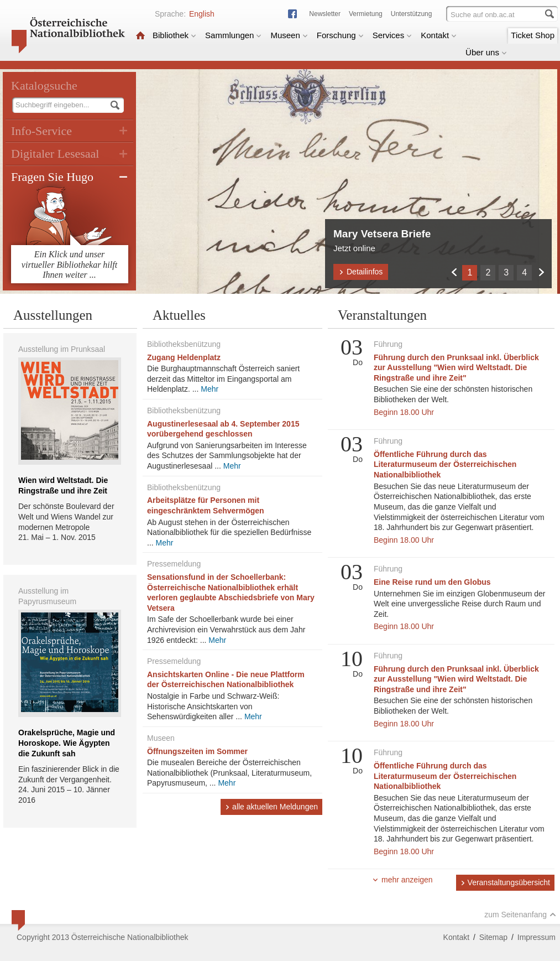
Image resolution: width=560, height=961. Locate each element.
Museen (289, 35)
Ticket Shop (533, 35)
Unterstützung (412, 14)
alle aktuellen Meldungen (271, 807)
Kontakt (439, 35)
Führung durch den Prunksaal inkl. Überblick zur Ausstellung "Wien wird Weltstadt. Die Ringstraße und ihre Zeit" (456, 368)
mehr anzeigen (402, 880)
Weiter (541, 272)
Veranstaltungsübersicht (505, 882)
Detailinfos (361, 272)
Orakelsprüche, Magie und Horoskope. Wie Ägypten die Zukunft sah (67, 743)
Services (392, 35)
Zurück (454, 272)
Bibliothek (174, 35)
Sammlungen (233, 35)
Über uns (486, 52)
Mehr (210, 389)
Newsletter (325, 14)
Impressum (537, 937)
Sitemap (493, 937)
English (202, 14)
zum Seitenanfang (520, 915)
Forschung (340, 35)
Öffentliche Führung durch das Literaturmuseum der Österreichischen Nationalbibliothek (445, 464)
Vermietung (366, 14)
